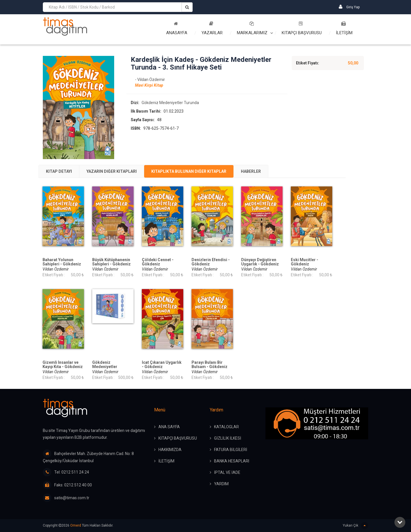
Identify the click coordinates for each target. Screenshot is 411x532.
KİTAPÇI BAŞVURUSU (178, 438)
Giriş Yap (349, 7)
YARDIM (221, 484)
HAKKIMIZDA (170, 450)
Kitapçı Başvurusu (302, 28)
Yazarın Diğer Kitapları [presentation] (112, 171)
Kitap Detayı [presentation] (59, 171)
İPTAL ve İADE (227, 472)
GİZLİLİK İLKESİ (228, 438)
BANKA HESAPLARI (232, 461)
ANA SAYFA (169, 427)
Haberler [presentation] (251, 171)
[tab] (59, 171)
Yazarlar (212, 28)
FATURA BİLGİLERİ (231, 450)
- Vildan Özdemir (150, 80)
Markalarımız (252, 28)
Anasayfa (177, 28)
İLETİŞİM (344, 28)
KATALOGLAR (226, 427)
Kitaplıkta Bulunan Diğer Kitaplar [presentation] (189, 171)
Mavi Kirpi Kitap (149, 85)
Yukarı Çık (355, 526)
